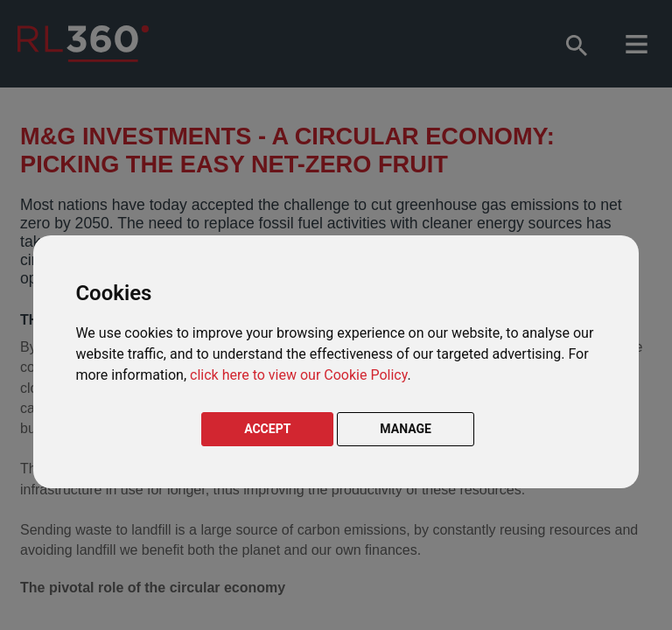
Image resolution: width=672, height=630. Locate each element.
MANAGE (406, 429)
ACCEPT (267, 429)
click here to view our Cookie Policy (298, 375)
